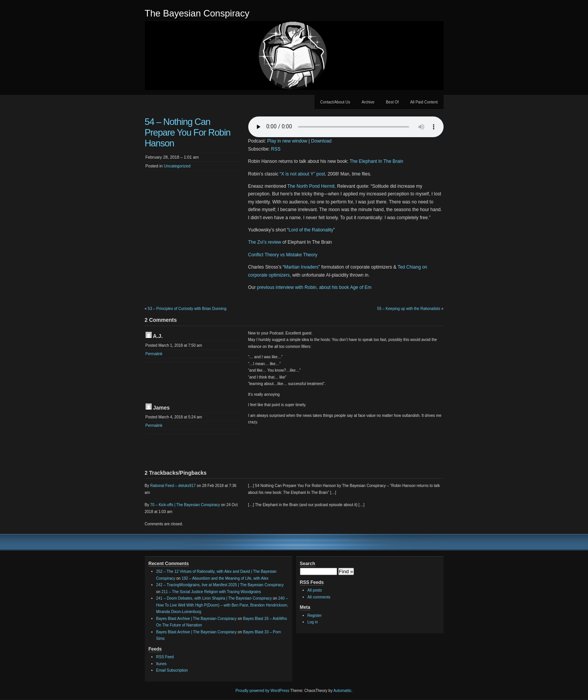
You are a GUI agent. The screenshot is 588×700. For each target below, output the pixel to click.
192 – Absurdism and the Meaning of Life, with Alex (225, 578)
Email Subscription (172, 670)
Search (308, 564)
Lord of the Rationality (311, 230)
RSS (276, 149)
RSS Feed (165, 657)
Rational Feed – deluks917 (173, 486)
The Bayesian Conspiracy (197, 13)
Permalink (154, 354)
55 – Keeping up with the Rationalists (409, 309)
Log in (313, 622)
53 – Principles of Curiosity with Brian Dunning (187, 309)
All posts (315, 590)
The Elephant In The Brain (377, 161)
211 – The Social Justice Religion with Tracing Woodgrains (211, 592)
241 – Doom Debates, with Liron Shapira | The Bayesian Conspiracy (214, 598)
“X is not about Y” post (302, 174)
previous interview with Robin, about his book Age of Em (314, 287)
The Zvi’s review (265, 242)
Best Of (392, 102)
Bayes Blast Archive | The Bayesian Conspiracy (197, 619)
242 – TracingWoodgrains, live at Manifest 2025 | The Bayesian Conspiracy (220, 585)
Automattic (342, 691)
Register (315, 616)
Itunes (161, 664)
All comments (319, 597)
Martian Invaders (301, 267)
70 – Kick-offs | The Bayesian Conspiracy (185, 505)
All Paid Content (424, 102)
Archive (368, 102)
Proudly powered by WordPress (262, 691)
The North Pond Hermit (311, 186)
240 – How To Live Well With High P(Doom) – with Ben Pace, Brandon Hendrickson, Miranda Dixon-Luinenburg (222, 605)
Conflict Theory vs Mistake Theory (283, 255)
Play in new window (287, 141)
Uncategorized (177, 166)
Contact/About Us (335, 102)
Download (321, 141)
